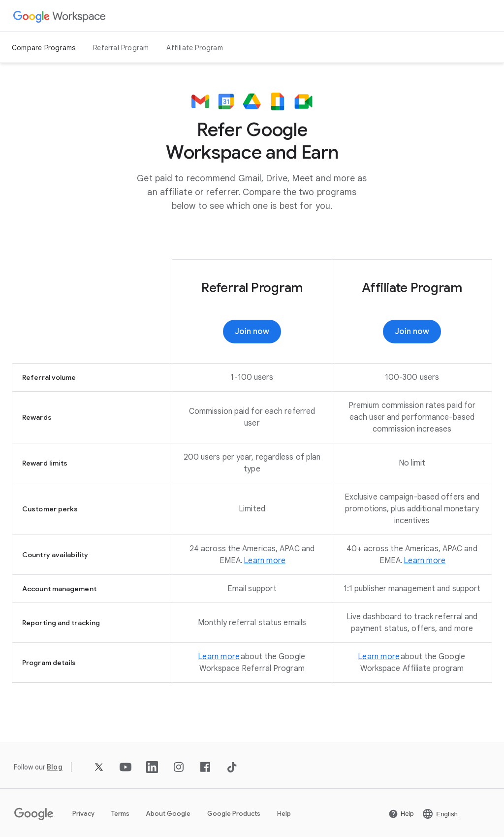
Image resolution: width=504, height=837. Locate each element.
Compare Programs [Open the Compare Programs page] (44, 48)
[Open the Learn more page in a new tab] (425, 561)
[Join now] (252, 332)
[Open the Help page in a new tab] (401, 814)
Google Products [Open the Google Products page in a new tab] (234, 814)
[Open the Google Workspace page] (60, 16)
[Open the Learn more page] (265, 561)
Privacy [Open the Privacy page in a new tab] (83, 814)
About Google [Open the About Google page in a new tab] (168, 814)
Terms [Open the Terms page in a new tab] (120, 814)
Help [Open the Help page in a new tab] (284, 814)
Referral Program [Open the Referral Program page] (121, 48)
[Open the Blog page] (55, 767)
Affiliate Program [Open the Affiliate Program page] (194, 48)
